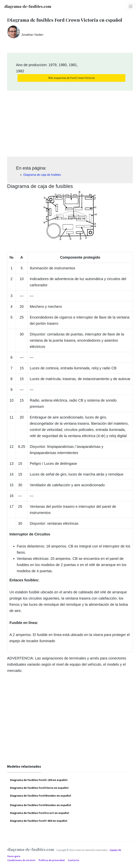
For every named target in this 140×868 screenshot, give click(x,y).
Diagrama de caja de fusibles (42, 175)
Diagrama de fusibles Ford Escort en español (40, 813)
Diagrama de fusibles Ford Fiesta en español (39, 788)
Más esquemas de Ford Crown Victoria (71, 78)
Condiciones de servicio (22, 860)
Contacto (74, 860)
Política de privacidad (52, 860)
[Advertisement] (70, 122)
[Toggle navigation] (131, 6)
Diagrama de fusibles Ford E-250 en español (39, 780)
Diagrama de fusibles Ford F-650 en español (39, 821)
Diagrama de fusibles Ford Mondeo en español (41, 796)
